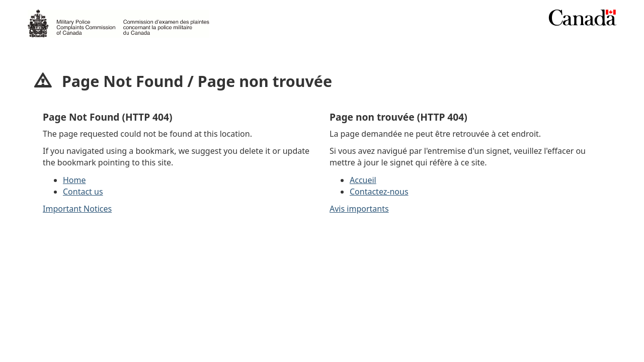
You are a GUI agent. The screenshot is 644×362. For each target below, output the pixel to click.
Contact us (83, 192)
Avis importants (359, 209)
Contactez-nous (379, 192)
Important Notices (77, 209)
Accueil (363, 180)
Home (74, 180)
